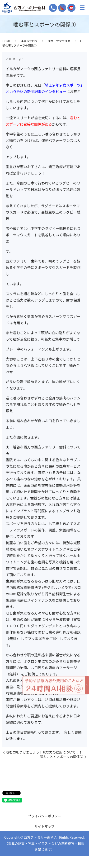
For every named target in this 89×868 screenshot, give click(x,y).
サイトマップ (45, 826)
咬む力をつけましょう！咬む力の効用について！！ (44, 752)
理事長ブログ (29, 41)
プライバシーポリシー (45, 816)
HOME (6, 41)
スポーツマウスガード (62, 41)
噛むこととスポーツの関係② (61, 757)
